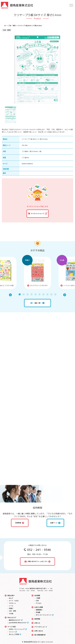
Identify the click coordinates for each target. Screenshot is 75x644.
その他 (62, 260)
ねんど (11, 598)
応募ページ (54, 523)
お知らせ (37, 623)
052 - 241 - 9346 (39, 550)
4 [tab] (32, 294)
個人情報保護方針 (40, 635)
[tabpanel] (37, 273)
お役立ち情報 (39, 607)
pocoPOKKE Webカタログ (18, 623)
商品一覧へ (36, 303)
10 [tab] (55, 294)
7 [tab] (43, 294)
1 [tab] (20, 294)
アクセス (39, 603)
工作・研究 (12, 26)
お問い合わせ (39, 631)
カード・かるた (14, 601)
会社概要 (37, 596)
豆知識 (38, 612)
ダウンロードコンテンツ (44, 615)
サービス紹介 (12, 627)
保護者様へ (39, 610)
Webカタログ (12, 618)
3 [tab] (28, 294)
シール (11, 606)
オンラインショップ (37, 214)
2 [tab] (24, 294)
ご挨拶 (38, 598)
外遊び (27, 260)
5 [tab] (36, 294)
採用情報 (18, 523)
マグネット (12, 603)
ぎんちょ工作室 (14, 634)
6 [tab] (39, 294)
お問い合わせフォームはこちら (37, 561)
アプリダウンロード (41, 627)
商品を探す (11, 596)
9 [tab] (51, 294)
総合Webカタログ (15, 620)
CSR (37, 601)
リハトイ (12, 632)
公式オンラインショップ (17, 629)
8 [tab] (47, 294)
